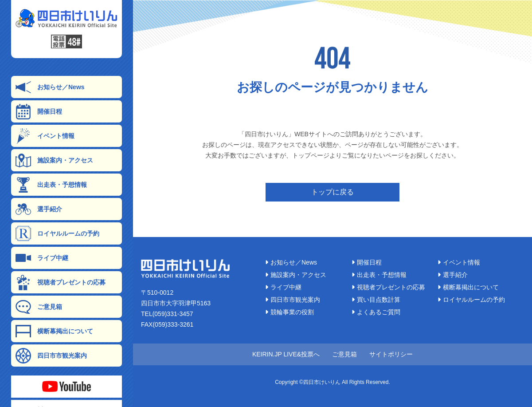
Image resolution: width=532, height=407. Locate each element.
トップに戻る (332, 192)
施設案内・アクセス (54, 160)
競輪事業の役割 (289, 312)
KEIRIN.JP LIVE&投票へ (286, 354)
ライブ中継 (42, 258)
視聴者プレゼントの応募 (61, 283)
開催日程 (39, 112)
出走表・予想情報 (51, 185)
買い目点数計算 (376, 300)
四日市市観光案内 (51, 356)
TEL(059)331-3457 (167, 314)
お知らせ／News (50, 87)
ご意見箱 (39, 307)
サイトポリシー (391, 354)
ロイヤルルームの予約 (57, 234)
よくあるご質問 (376, 312)
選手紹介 (39, 209)
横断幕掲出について (54, 331)
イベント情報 (45, 136)
